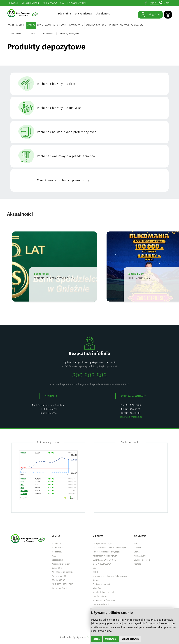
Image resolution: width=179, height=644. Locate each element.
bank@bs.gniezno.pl (131, 417)
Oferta (31, 25)
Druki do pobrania (96, 25)
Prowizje (14, 3)
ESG (94, 568)
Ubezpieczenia (76, 25)
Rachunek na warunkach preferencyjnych (67, 132)
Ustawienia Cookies (60, 588)
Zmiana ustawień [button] (130, 639)
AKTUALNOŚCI (44, 25)
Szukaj (167, 3)
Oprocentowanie (31, 3)
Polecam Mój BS (59, 576)
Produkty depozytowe (70, 34)
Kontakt (113, 25)
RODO (95, 572)
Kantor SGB (57, 568)
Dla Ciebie (65, 14)
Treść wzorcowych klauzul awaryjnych (110, 548)
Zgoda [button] (97, 639)
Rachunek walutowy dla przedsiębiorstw (66, 156)
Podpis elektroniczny (61, 564)
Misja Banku (98, 588)
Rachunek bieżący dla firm (56, 84)
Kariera (96, 580)
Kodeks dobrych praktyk (104, 592)
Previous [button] (96, 312)
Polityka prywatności (102, 584)
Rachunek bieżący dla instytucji (60, 108)
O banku (21, 25)
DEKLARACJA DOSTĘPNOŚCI (105, 560)
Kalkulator (59, 25)
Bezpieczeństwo (100, 596)
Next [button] (107, 312)
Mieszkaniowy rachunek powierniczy (63, 180)
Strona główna (16, 34)
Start (11, 25)
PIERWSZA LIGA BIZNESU (62, 572)
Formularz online (77, 3)
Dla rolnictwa (83, 14)
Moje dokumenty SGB (53, 3)
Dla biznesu (103, 14)
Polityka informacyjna (103, 544)
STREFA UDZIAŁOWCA (102, 564)
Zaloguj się (150, 14)
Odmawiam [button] (111, 639)
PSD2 (54, 556)
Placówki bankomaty (131, 25)
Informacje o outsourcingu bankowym (110, 576)
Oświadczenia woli (101, 604)
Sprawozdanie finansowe (104, 600)
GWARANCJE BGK (59, 580)
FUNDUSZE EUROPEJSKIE (62, 584)
